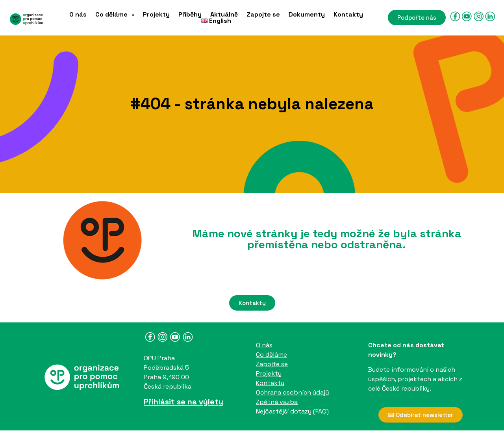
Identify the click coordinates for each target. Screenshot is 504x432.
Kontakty (348, 15)
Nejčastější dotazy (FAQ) (292, 411)
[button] (115, 15)
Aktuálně (224, 15)
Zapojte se (263, 15)
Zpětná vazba (277, 402)
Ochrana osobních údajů (293, 392)
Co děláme (115, 15)
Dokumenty (307, 15)
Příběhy (190, 15)
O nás (78, 15)
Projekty (156, 15)
